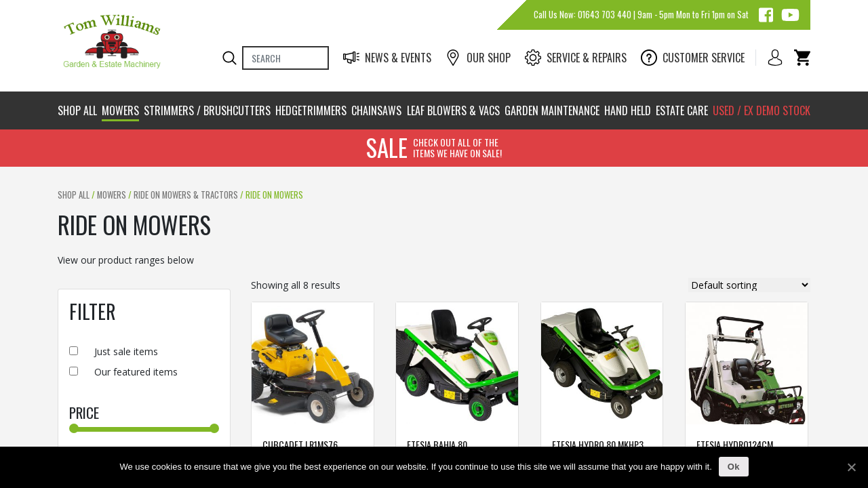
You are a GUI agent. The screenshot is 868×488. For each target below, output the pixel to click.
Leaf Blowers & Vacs (453, 110)
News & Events (387, 58)
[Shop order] (749, 285)
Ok (734, 467)
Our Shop (478, 58)
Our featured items (136, 372)
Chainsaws (376, 110)
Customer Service (693, 58)
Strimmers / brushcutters (207, 110)
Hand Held (628, 110)
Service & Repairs (576, 58)
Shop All (77, 110)
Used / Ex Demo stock (762, 110)
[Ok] (851, 467)
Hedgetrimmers (311, 110)
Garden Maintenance (552, 110)
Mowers (120, 110)
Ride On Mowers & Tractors (186, 195)
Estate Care (682, 110)
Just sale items (126, 351)
